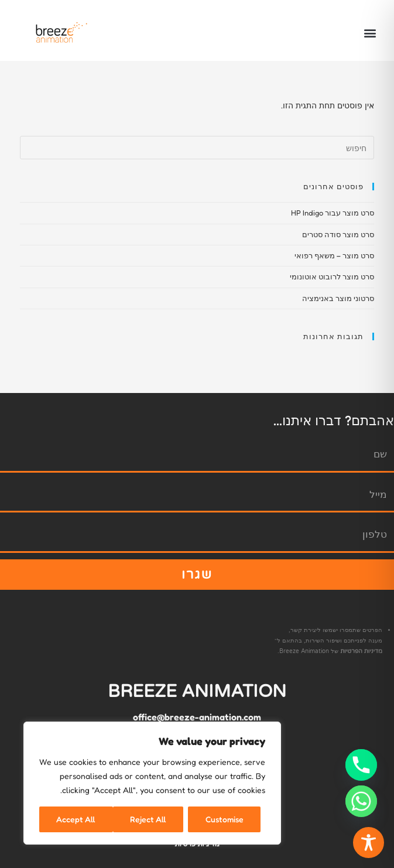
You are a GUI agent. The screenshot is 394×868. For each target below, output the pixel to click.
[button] (370, 33)
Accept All (76, 819)
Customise (225, 819)
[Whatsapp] (361, 801)
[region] (152, 783)
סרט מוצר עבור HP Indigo (333, 213)
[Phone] (361, 765)
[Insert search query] (197, 148)
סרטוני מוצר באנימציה (338, 298)
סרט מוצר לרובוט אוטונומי (332, 276)
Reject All (148, 819)
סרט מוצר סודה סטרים (338, 234)
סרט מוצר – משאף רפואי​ (334, 255)
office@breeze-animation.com (197, 717)
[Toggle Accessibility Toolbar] (369, 843)
